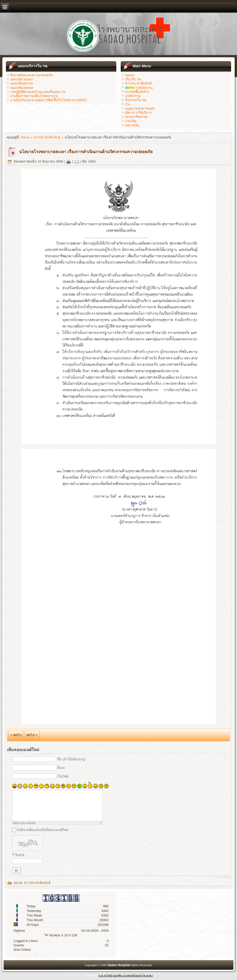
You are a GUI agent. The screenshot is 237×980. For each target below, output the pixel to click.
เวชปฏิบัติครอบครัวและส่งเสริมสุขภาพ (38, 92)
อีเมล (61, 768)
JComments (224, 877)
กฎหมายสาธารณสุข (140, 109)
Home (130, 75)
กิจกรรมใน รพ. (136, 100)
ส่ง (16, 871)
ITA (127, 104)
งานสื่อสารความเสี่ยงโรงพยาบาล (34, 96)
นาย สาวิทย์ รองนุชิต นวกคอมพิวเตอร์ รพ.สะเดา (126, 976)
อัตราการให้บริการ (138, 113)
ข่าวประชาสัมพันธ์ (138, 83)
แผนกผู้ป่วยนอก (22, 79)
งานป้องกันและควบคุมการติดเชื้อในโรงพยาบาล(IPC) (48, 100)
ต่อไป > (32, 735)
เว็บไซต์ (63, 776)
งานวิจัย (131, 121)
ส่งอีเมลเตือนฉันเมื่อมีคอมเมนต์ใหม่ (43, 830)
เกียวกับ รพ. (134, 79)
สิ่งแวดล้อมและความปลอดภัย (32, 75)
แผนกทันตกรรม (22, 83)
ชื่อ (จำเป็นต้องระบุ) (71, 759)
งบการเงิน (132, 125)
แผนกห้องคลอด (22, 88)
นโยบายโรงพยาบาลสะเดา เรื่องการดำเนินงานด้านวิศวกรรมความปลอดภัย (86, 152)
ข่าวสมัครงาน (139, 88)
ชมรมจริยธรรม (136, 117)
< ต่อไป (16, 735)
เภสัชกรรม (133, 96)
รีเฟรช (20, 855)
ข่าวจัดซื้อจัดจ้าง (137, 92)
